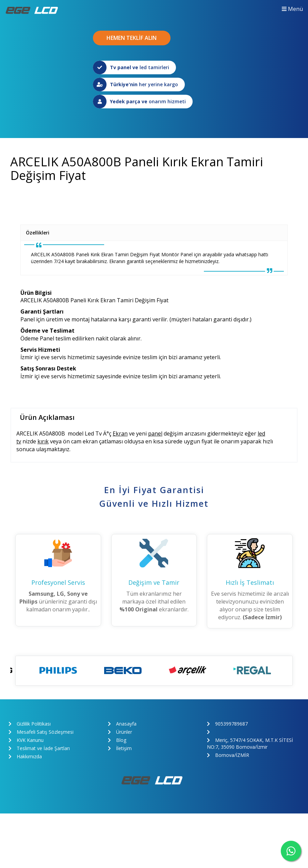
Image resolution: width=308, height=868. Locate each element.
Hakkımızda (25, 756)
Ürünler (120, 732)
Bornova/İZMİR (228, 755)
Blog (117, 740)
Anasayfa (122, 724)
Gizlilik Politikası (30, 724)
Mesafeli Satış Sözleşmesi (41, 732)
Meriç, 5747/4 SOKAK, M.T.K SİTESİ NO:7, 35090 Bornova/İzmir (250, 743)
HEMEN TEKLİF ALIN (132, 38)
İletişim (120, 748)
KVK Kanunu (26, 740)
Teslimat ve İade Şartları (39, 748)
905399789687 (227, 724)
